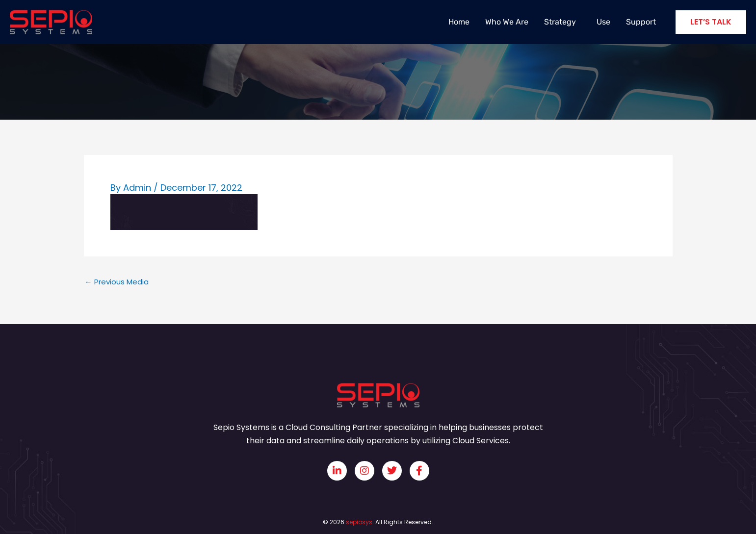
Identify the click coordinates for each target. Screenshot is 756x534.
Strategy (562, 22)
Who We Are (507, 22)
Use (603, 22)
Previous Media (117, 282)
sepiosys (359, 522)
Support (641, 22)
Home (459, 22)
